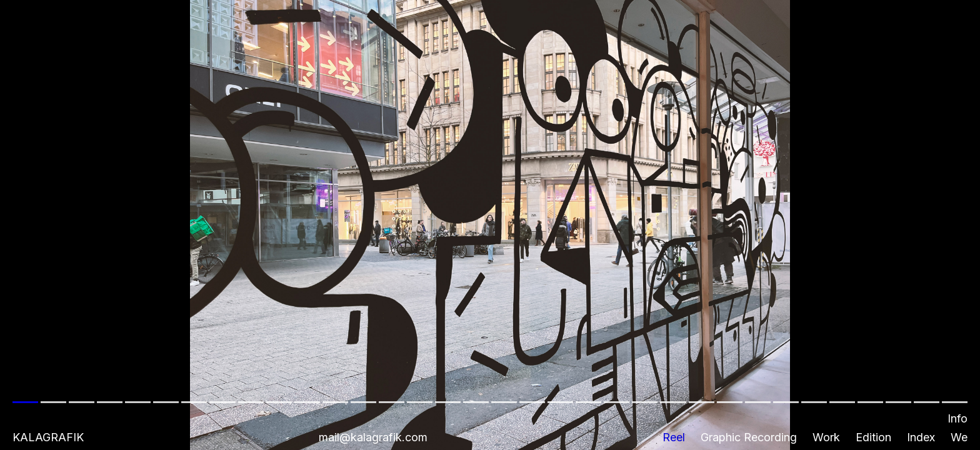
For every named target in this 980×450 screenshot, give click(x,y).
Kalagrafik (48, 437)
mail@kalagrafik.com (373, 437)
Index (921, 437)
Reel (674, 437)
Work (826, 437)
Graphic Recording (749, 437)
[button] (490, 225)
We (959, 437)
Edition (873, 437)
